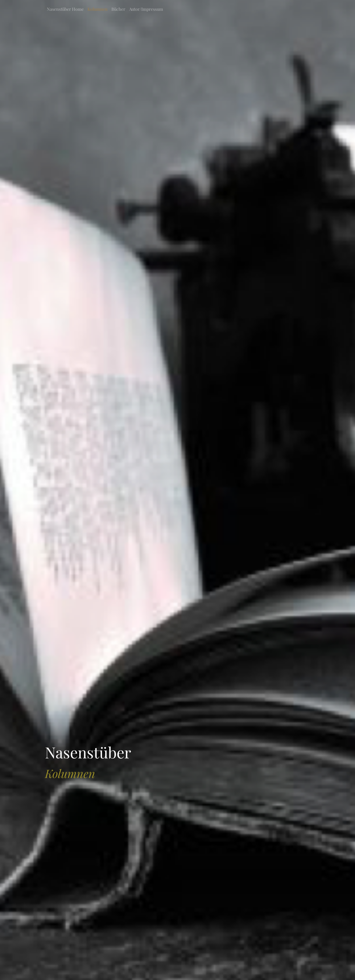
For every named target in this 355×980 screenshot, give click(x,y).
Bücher (118, 9)
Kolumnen (98, 9)
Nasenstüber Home (65, 9)
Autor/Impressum (146, 9)
